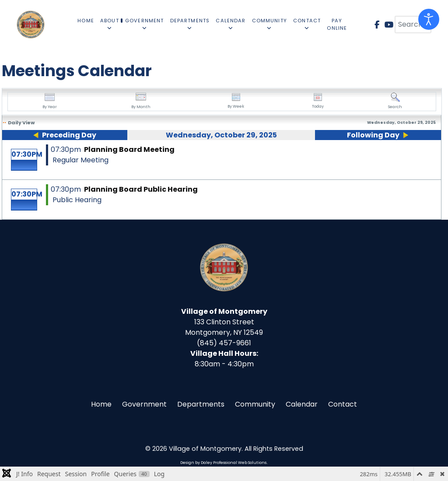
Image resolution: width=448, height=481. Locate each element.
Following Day (373, 135)
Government (144, 404)
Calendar (302, 404)
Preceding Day (69, 135)
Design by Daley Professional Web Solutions (223, 463)
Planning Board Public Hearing (141, 189)
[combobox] (413, 25)
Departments (201, 404)
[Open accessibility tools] (429, 19)
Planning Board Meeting (129, 149)
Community (255, 404)
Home (101, 404)
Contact (343, 404)
